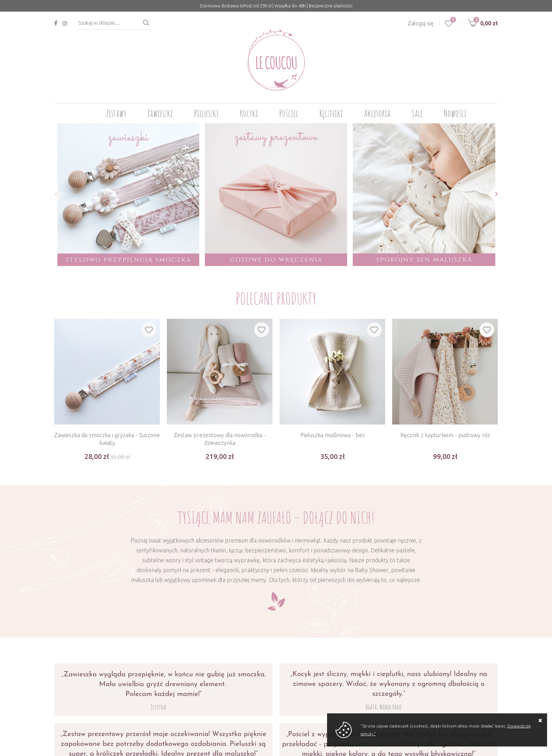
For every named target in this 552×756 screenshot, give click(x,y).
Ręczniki (331, 113)
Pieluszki (206, 113)
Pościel (289, 113)
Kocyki (249, 113)
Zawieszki (160, 113)
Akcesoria (377, 113)
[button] (54, 194)
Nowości (455, 113)
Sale (417, 113)
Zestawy (116, 113)
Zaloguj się (421, 23)
